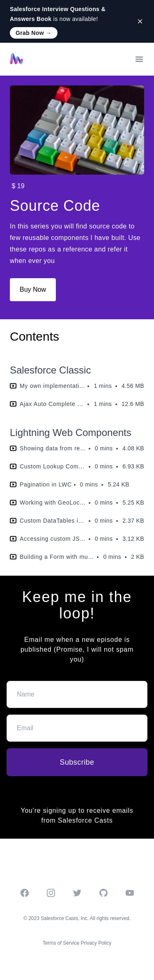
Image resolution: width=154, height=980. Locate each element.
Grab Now (34, 33)
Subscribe (77, 762)
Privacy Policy (96, 943)
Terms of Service (61, 943)
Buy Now (33, 289)
